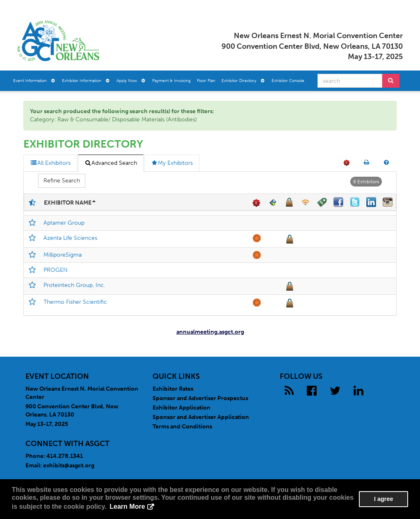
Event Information (34, 81)
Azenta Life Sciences (70, 238)
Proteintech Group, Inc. (74, 285)
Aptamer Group (64, 223)
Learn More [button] (127, 506)
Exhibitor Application (181, 408)
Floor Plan (206, 81)
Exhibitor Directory (243, 81)
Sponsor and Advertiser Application (201, 417)
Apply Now (131, 81)
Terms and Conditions (182, 427)
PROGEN (56, 270)
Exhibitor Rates (173, 389)
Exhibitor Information (86, 81)
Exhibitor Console (288, 81)
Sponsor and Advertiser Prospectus (200, 398)
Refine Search (62, 181)
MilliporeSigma (63, 255)
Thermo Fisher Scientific (75, 302)
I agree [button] (383, 499)
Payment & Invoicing (171, 81)
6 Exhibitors (366, 182)
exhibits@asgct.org (69, 466)
